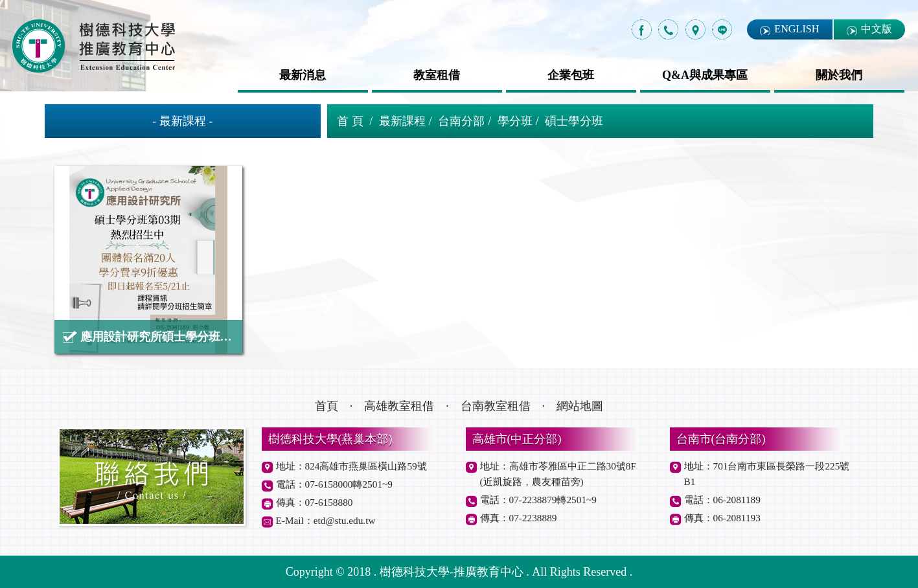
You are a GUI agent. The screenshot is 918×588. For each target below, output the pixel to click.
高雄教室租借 (399, 406)
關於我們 (839, 75)
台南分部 (461, 121)
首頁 (327, 406)
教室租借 (437, 75)
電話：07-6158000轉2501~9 (334, 484)
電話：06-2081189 (722, 500)
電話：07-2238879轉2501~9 (538, 500)
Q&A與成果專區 (705, 75)
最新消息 (303, 75)
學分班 (515, 121)
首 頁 (350, 121)
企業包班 (571, 75)
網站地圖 (580, 406)
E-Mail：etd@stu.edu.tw (326, 520)
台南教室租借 (496, 406)
